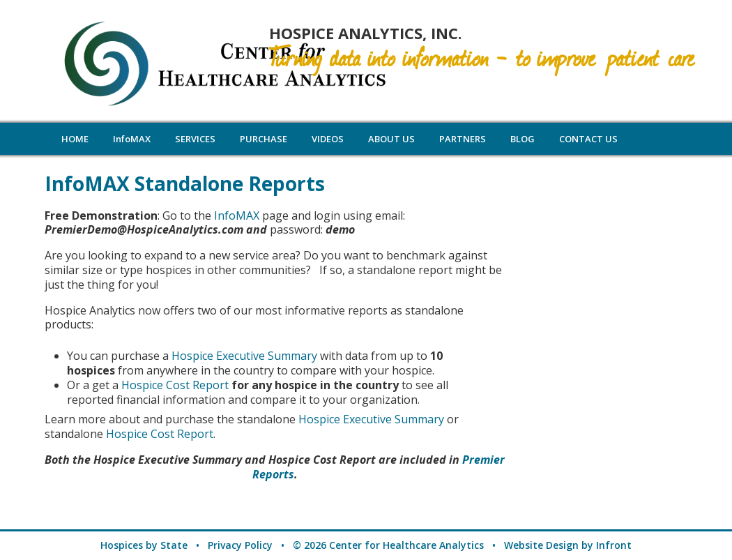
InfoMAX (237, 215)
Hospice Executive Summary (244, 356)
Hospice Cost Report (176, 385)
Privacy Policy (240, 545)
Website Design (541, 545)
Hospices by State (144, 545)
